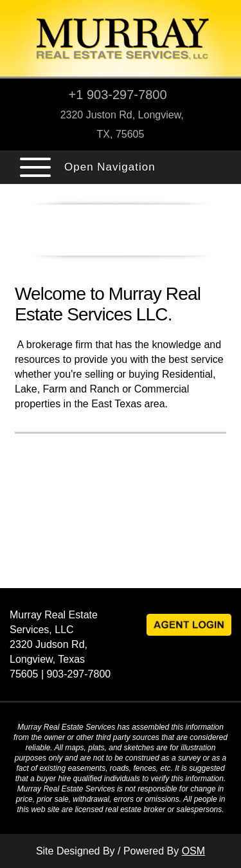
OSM (193, 851)
